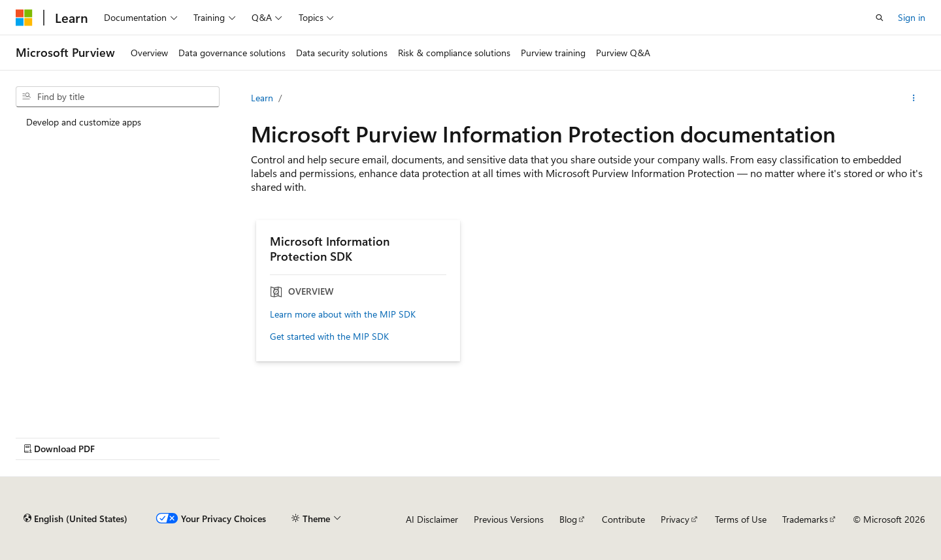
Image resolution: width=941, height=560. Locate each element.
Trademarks (805, 519)
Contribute (623, 519)
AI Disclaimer (432, 519)
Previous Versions (509, 519)
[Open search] (880, 18)
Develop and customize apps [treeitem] (84, 122)
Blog (568, 519)
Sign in (912, 17)
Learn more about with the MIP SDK (343, 314)
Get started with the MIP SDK (329, 337)
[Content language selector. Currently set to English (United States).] (75, 519)
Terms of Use (741, 519)
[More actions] (914, 98)
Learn (262, 98)
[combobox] (118, 97)
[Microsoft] (24, 18)
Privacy (675, 519)
